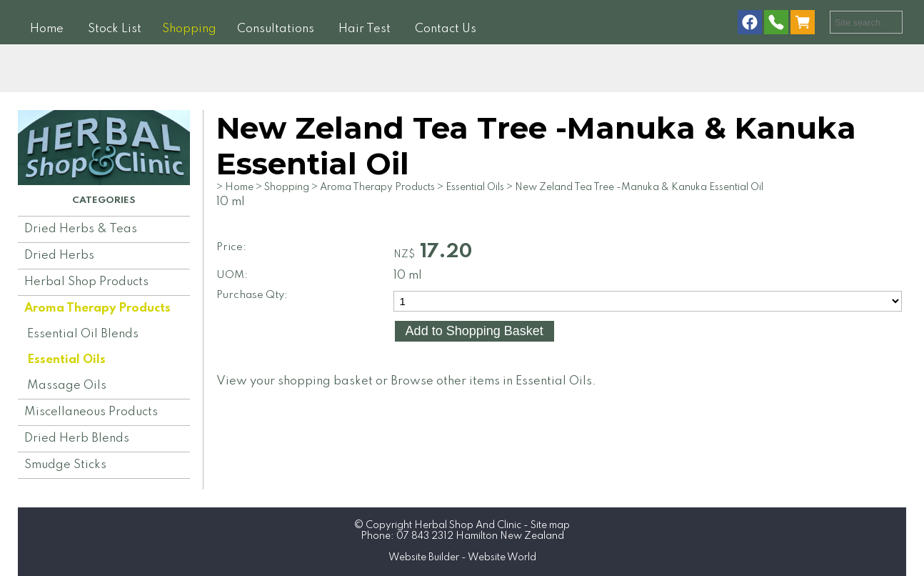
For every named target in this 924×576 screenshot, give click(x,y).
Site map (550, 525)
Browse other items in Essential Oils (491, 381)
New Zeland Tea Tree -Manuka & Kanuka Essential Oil (639, 187)
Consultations (276, 29)
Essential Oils (66, 360)
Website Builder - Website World (462, 557)
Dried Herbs (59, 255)
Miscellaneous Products (91, 412)
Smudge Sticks (65, 465)
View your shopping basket (295, 381)
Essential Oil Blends (83, 334)
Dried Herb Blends (77, 438)
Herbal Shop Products (86, 282)
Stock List (115, 29)
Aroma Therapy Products (97, 308)
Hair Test (365, 29)
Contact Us (446, 29)
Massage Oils (67, 386)
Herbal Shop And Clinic (468, 525)
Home (47, 29)
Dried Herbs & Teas (81, 229)
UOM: (232, 275)
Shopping (189, 29)
